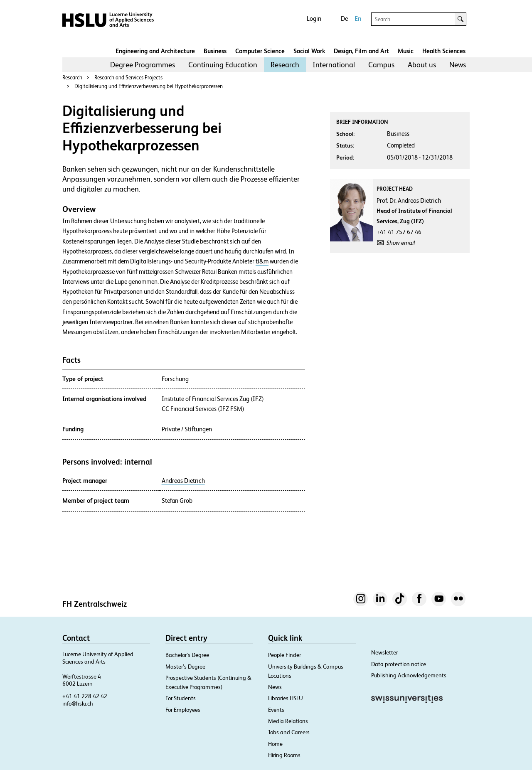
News (458, 65)
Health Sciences (444, 51)
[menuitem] (143, 65)
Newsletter (384, 652)
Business (215, 51)
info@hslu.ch (78, 704)
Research (285, 65)
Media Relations (288, 721)
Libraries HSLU (286, 698)
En (358, 18)
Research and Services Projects (128, 77)
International (334, 65)
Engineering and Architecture (155, 51)
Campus (381, 65)
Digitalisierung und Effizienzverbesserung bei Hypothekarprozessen (149, 86)
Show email (401, 243)
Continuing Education (223, 65)
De (344, 18)
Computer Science (260, 51)
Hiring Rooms (284, 755)
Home (275, 744)
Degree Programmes (143, 65)
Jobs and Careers (289, 732)
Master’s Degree (185, 667)
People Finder (284, 655)
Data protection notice (399, 664)
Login (314, 18)
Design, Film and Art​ (361, 51)
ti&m (262, 261)
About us (422, 65)
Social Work (309, 51)
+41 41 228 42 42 (85, 696)
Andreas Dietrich (183, 481)
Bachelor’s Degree (187, 655)
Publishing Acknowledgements (409, 675)
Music (406, 51)
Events (276, 710)
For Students (181, 698)
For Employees (183, 710)
